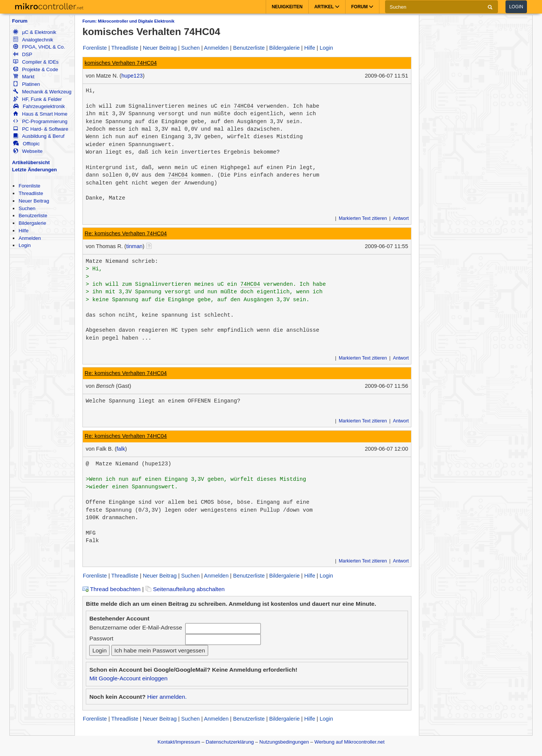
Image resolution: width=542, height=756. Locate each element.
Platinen (27, 84)
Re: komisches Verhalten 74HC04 (126, 233)
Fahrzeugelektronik (39, 106)
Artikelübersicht (31, 162)
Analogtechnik (33, 40)
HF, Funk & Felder (37, 99)
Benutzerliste (33, 216)
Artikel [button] (327, 7)
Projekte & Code (36, 69)
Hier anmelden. (167, 697)
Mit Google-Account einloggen (128, 678)
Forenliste (29, 186)
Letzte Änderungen (34, 170)
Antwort (401, 218)
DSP (23, 54)
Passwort (101, 638)
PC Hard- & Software (41, 129)
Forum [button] (362, 7)
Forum (20, 21)
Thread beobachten (111, 589)
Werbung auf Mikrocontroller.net (349, 742)
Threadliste (31, 193)
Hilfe (23, 231)
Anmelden (30, 238)
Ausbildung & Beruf (39, 136)
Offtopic (26, 144)
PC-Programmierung (40, 121)
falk (121, 449)
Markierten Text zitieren (363, 218)
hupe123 (132, 76)
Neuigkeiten (287, 7)
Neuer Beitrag (34, 201)
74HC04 (244, 106)
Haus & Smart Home (40, 114)
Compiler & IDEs (36, 62)
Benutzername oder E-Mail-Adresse (135, 627)
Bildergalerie (32, 223)
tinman (134, 246)
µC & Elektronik (35, 32)
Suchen (27, 208)
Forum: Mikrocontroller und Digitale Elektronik (128, 21)
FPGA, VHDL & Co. (39, 47)
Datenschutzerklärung (230, 742)
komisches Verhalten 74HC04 (121, 63)
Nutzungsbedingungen (284, 742)
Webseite (28, 151)
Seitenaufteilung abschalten (185, 589)
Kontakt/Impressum (179, 742)
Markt (24, 77)
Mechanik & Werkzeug (42, 92)
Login (516, 7)
